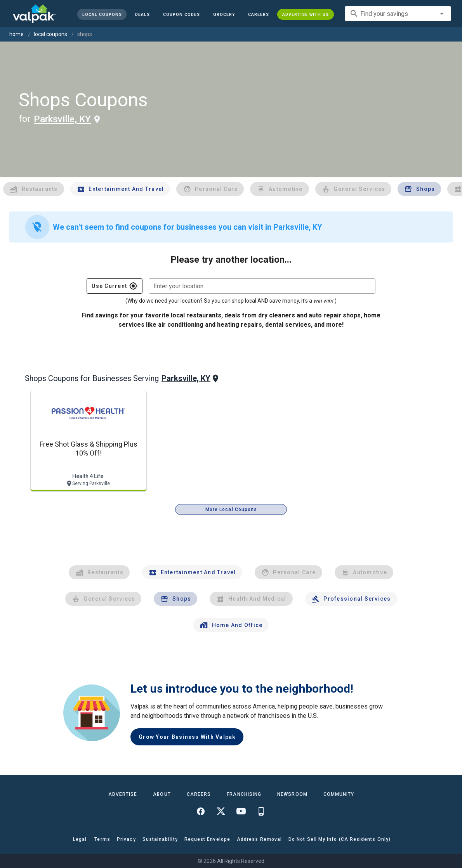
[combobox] (398, 14)
